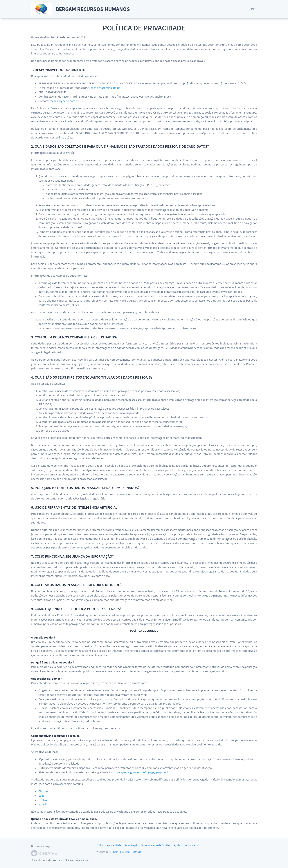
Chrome (43, 791)
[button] (254, 9)
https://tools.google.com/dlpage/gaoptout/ (141, 772)
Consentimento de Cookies (155, 845)
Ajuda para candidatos (186, 845)
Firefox (43, 800)
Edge (41, 796)
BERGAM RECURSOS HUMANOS (125, 852)
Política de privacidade (109, 845)
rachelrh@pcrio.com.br (105, 88)
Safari (42, 804)
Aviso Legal (131, 845)
